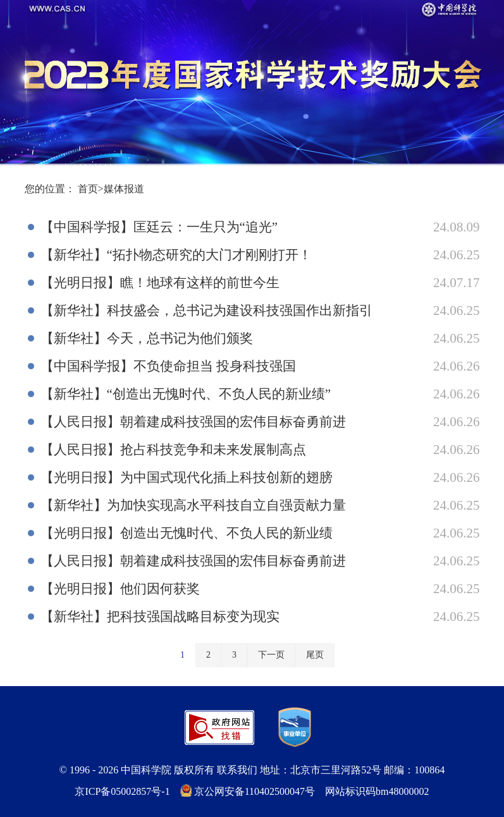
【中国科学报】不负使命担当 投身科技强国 (168, 366)
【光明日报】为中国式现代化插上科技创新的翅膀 (187, 477)
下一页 (271, 655)
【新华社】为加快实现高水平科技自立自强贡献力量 (193, 505)
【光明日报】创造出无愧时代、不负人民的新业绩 (187, 533)
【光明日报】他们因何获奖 (120, 589)
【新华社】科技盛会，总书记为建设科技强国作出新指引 (206, 310)
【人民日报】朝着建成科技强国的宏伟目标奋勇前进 (193, 422)
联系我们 (237, 770)
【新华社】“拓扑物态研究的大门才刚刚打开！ (176, 255)
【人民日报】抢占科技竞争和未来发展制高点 (173, 450)
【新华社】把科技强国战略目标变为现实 (160, 617)
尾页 (315, 655)
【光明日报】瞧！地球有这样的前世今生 (160, 283)
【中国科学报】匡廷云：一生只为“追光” (159, 227)
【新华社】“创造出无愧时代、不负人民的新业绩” (186, 394)
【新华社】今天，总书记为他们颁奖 (147, 338)
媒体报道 (124, 189)
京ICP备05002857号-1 (122, 791)
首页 (88, 189)
